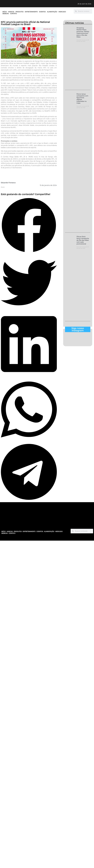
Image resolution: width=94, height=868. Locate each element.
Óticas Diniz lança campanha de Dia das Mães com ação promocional (83, 240)
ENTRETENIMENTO (31, 12)
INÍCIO (5, 12)
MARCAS (11, 12)
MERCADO (62, 12)
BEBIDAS (6, 14)
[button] (29, 225)
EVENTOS (42, 12)
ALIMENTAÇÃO (52, 12)
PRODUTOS (19, 12)
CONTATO (13, 14)
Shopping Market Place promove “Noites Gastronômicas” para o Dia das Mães (83, 32)
